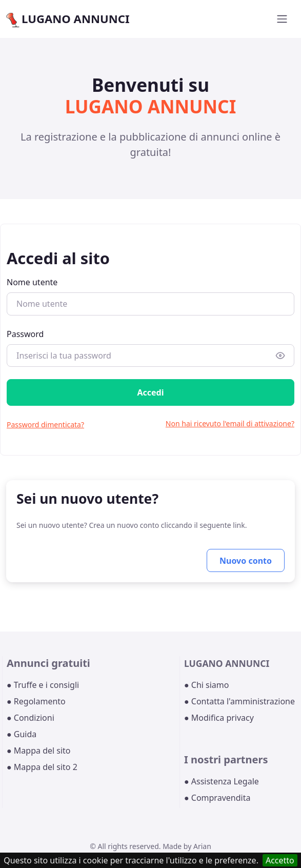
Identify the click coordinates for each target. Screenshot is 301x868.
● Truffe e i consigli (43, 685)
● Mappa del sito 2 (42, 767)
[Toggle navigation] (282, 19)
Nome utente (32, 282)
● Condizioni (31, 718)
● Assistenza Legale (222, 781)
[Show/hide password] (280, 355)
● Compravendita (217, 798)
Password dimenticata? (45, 425)
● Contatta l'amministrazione (239, 701)
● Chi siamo (207, 685)
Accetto (280, 860)
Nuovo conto (246, 561)
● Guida (22, 734)
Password (25, 334)
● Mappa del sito (39, 751)
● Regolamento (36, 701)
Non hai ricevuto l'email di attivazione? (230, 423)
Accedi (150, 392)
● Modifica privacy (219, 718)
